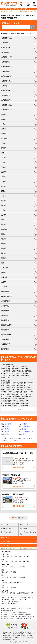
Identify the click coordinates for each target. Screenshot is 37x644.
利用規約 (13, 608)
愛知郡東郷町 (6, 291)
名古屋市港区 (6, 86)
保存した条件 (6, 542)
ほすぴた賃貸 (21, 598)
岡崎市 (4, 119)
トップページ (5, 525)
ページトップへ (20, 518)
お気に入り (5, 538)
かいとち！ (23, 600)
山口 (19, 582)
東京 (3, 562)
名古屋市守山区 (6, 95)
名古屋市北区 (6, 47)
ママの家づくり (6, 602)
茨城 (20, 562)
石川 (19, 567)
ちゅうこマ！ (14, 600)
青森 (8, 556)
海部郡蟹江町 (6, 315)
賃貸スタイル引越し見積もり (10, 604)
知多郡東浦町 (6, 330)
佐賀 (7, 593)
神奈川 (7, 562)
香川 (7, 588)
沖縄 (32, 593)
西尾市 (4, 172)
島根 (15, 582)
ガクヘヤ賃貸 (5, 600)
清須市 (4, 263)
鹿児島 (27, 593)
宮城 (16, 556)
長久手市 (4, 287)
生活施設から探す (7, 528)
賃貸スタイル (5, 598)
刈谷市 (4, 158)
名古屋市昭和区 (6, 67)
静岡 (11, 572)
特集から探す (24, 528)
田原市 (4, 253)
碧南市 (4, 153)
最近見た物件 (6, 545)
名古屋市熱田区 (6, 76)
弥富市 (4, 272)
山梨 (3, 567)
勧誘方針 (20, 614)
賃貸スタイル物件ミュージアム (10, 618)
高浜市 (4, 234)
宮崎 (23, 593)
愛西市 (4, 258)
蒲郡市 (4, 177)
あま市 (4, 282)
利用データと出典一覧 (25, 618)
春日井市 (4, 138)
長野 (11, 567)
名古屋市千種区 (6, 38)
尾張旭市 (4, 229)
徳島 (3, 588)
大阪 (3, 577)
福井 (23, 567)
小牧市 (4, 196)
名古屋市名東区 (6, 105)
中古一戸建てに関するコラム (28, 533)
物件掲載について (6, 616)
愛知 (3, 572)
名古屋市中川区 (6, 81)
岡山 (7, 582)
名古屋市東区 (6, 43)
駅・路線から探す (7, 532)
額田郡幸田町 (6, 349)
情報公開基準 (21, 612)
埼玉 (12, 562)
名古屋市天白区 (6, 110)
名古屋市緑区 (6, 100)
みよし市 (4, 277)
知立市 (4, 224)
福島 (28, 556)
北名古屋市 (5, 268)
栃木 (24, 562)
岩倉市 (4, 239)
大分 (19, 593)
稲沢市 (4, 201)
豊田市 (4, 162)
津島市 (4, 148)
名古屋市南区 (6, 91)
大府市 (4, 215)
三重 (15, 572)
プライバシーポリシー (24, 608)
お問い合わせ (5, 608)
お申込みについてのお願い (8, 612)
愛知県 (20, 11)
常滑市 (4, 186)
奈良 (19, 577)
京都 (11, 577)
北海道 (3, 556)
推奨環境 (27, 614)
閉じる (18, 409)
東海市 (4, 210)
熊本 (15, 593)
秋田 (20, 556)
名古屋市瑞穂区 (6, 71)
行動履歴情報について (7, 610)
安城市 (4, 167)
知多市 (4, 220)
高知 (11, 588)
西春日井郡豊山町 (7, 296)
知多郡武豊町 (6, 344)
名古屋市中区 (6, 62)
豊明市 (4, 244)
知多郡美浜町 (6, 339)
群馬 (28, 562)
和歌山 (23, 577)
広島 (3, 582)
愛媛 (15, 588)
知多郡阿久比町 (6, 325)
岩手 (12, 556)
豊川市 (4, 143)
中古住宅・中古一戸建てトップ (9, 11)
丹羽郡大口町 (6, 301)
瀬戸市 (4, 129)
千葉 (16, 562)
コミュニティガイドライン (8, 614)
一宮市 (4, 124)
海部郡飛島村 (6, 320)
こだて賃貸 (29, 598)
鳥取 (11, 582)
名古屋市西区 (6, 52)
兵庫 (7, 577)
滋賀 (15, 577)
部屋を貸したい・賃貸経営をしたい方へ (23, 616)
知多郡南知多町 (6, 335)
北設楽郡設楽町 (24, 405)
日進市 (4, 248)
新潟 (7, 567)
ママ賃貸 (13, 598)
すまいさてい (16, 602)
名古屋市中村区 (6, 57)
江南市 (4, 191)
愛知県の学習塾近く (29, 11)
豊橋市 (4, 114)
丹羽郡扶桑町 (6, 306)
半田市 (4, 134)
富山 (15, 567)
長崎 (11, 593)
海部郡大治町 (6, 311)
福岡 (3, 593)
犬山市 (4, 181)
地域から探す (24, 525)
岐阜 (7, 572)
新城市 (4, 205)
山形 (24, 556)
